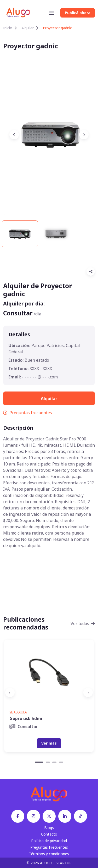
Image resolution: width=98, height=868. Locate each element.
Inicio (8, 28)
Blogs (49, 828)
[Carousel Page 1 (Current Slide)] (39, 762)
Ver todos (83, 623)
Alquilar (28, 28)
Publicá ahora (78, 13)
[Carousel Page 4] (61, 762)
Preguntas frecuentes (28, 413)
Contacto (49, 834)
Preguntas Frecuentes (49, 847)
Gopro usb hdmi (26, 718)
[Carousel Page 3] (54, 762)
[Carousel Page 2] (48, 762)
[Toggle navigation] (52, 13)
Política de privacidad (49, 841)
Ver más (49, 743)
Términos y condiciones (49, 854)
